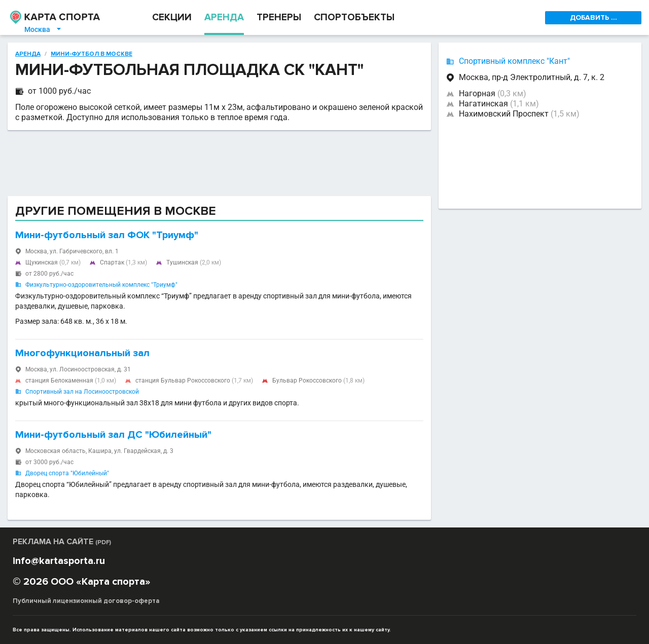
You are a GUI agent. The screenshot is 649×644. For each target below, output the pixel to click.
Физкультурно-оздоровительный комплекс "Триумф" (101, 285)
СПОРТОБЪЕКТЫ (354, 17)
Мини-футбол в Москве (92, 54)
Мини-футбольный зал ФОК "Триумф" (107, 235)
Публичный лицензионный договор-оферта (86, 601)
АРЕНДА (224, 17)
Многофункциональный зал (82, 353)
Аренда (28, 54)
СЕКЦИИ (172, 17)
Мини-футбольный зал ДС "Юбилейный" (113, 435)
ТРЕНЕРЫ (279, 17)
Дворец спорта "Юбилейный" (67, 473)
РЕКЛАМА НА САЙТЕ (62, 542)
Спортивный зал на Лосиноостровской (82, 392)
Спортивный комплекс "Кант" (514, 61)
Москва (43, 29)
